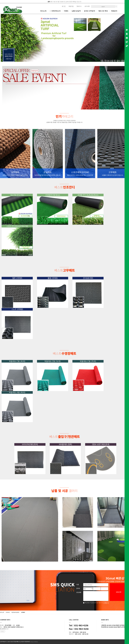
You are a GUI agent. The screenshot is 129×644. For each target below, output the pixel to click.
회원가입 (71, 6)
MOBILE (3, 631)
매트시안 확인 (103, 11)
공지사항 (87, 6)
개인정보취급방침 (15, 612)
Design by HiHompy (34, 642)
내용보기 (106, 603)
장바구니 (79, 6)
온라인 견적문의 (90, 11)
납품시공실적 (76, 11)
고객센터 (23, 612)
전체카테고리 (55, 11)
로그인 (64, 6)
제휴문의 (114, 11)
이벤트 (66, 11)
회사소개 (43, 11)
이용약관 (8, 612)
